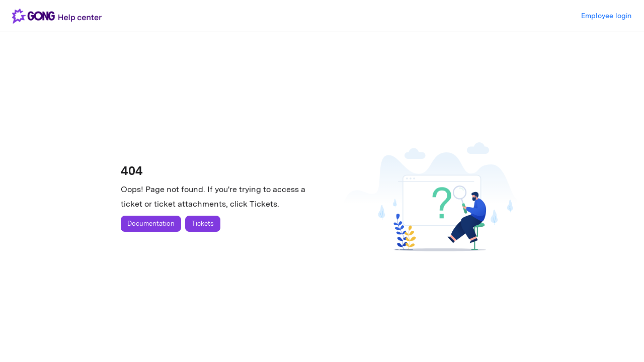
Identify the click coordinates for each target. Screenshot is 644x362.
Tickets (203, 223)
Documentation (151, 223)
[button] (59, 16)
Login (606, 16)
